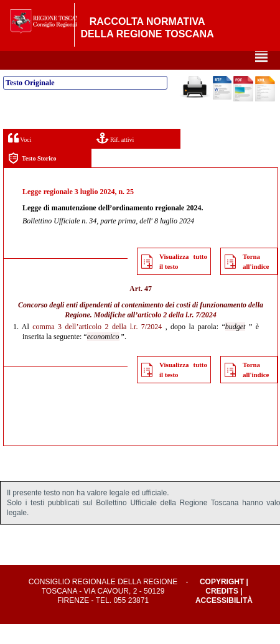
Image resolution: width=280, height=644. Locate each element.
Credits (222, 611)
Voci (20, 158)
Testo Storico (32, 178)
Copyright (222, 602)
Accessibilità (224, 620)
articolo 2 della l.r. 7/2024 (177, 335)
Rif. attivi (115, 158)
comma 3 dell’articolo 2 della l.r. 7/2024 (97, 347)
